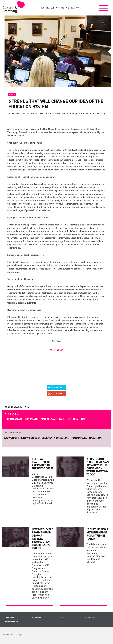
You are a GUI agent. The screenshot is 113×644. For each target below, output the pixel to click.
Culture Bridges (92, 617)
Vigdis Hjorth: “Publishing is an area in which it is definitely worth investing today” (98, 467)
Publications (10, 617)
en (43, 8)
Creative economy (13, 432)
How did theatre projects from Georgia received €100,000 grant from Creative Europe (42, 539)
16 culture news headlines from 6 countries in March (97, 534)
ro (73, 8)
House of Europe (11, 621)
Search (61, 617)
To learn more (56, 350)
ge (68, 8)
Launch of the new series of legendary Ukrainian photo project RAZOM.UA (53, 438)
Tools (12, 95)
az (53, 8)
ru (48, 8)
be (63, 8)
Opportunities (12, 414)
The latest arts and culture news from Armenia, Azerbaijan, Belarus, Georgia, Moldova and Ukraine (97, 553)
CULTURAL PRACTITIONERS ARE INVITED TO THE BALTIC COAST (43, 464)
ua (78, 8)
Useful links (36, 617)
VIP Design (18, 635)
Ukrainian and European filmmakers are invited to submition (45, 419)
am (58, 8)
